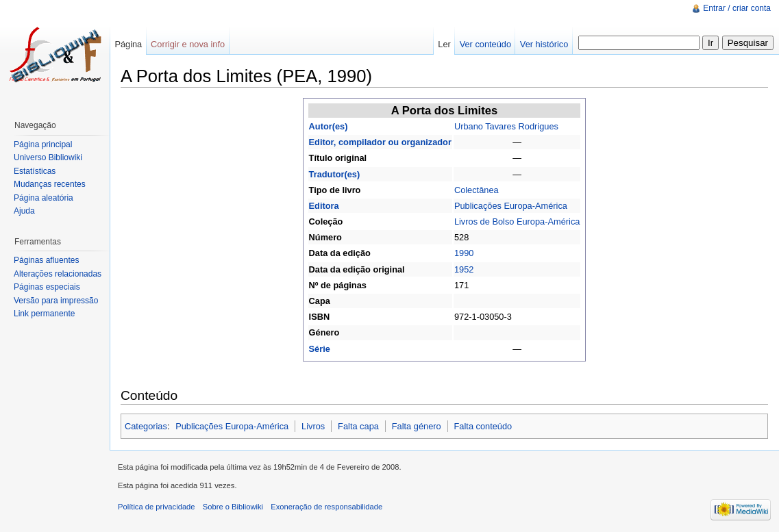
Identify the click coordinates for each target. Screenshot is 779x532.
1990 (464, 253)
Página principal (43, 144)
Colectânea (477, 190)
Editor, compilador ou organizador (380, 142)
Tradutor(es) (335, 174)
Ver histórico (544, 44)
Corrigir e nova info (188, 44)
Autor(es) (329, 126)
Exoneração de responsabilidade (326, 507)
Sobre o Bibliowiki (233, 507)
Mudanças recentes (50, 184)
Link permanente (44, 314)
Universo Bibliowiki (48, 157)
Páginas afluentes (46, 260)
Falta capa (358, 426)
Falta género (417, 426)
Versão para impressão (56, 301)
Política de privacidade (157, 507)
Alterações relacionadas (58, 274)
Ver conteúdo (485, 44)
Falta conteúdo (483, 426)
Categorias (146, 426)
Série (320, 349)
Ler (444, 44)
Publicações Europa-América (511, 206)
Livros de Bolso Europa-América (517, 221)
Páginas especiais (47, 287)
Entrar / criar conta (737, 8)
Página (128, 44)
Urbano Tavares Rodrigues (506, 126)
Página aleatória (44, 198)
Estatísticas (35, 171)
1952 (464, 269)
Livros (313, 426)
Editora (324, 206)
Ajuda (24, 211)
